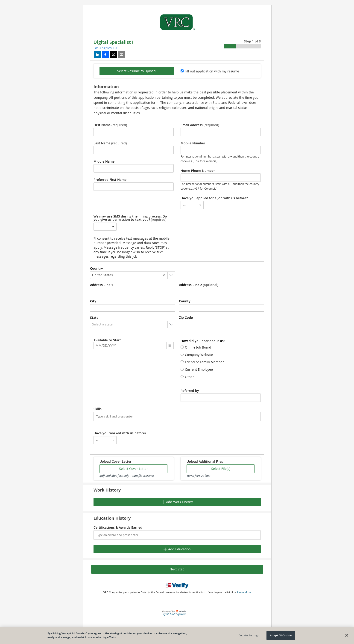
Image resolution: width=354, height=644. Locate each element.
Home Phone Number (198, 171)
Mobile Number (193, 143)
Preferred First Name (110, 180)
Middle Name (104, 161)
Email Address (200, 125)
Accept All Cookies (281, 635)
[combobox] (192, 205)
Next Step (177, 569)
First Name (110, 125)
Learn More (244, 592)
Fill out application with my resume (212, 71)
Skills (98, 409)
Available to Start (107, 340)
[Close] (347, 635)
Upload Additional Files (205, 462)
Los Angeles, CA (105, 48)
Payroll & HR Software (174, 614)
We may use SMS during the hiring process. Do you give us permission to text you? (130, 218)
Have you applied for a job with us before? (214, 198)
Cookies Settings (249, 635)
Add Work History (177, 502)
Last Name (110, 143)
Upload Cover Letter (116, 462)
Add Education (177, 549)
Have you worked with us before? (120, 433)
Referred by (190, 391)
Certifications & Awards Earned (118, 528)
